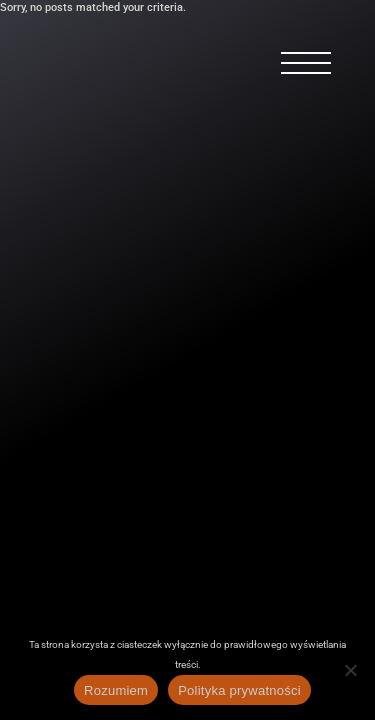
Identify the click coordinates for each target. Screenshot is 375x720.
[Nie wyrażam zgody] (350, 670)
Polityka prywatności (239, 690)
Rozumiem (116, 690)
